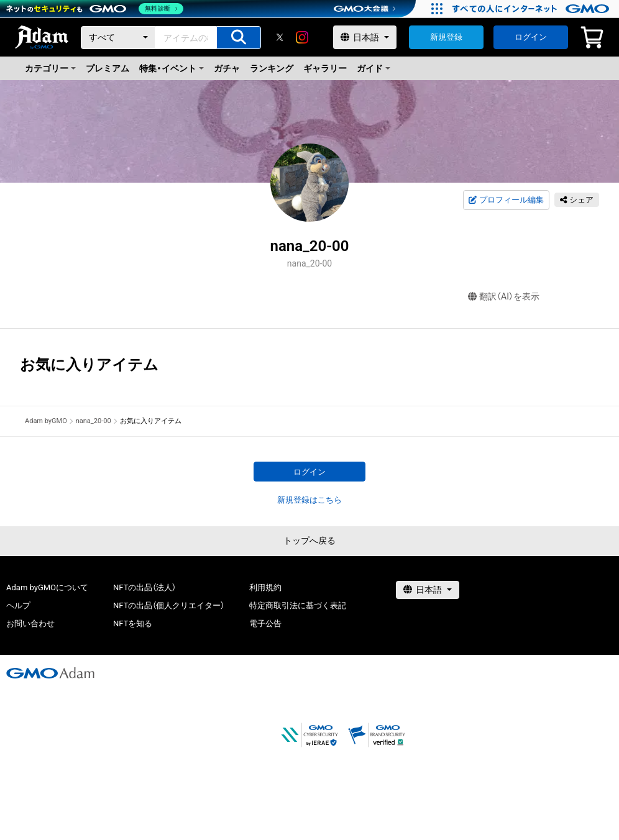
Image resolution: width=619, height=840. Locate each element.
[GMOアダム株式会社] (50, 673)
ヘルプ (18, 605)
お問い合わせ (30, 623)
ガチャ (227, 68)
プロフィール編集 (506, 200)
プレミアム (108, 68)
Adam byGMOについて (47, 587)
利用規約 (265, 587)
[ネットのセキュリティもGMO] (95, 9)
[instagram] (302, 37)
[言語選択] (365, 37)
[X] (280, 37)
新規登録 (446, 37)
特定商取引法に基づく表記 (298, 605)
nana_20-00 (94, 421)
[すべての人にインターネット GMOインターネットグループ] (532, 9)
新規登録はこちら (309, 500)
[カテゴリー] (118, 38)
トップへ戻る (309, 541)
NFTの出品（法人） (144, 587)
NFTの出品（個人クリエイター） (169, 605)
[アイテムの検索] (239, 38)
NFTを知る (133, 623)
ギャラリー (325, 68)
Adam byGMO (46, 421)
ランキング (272, 68)
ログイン (531, 37)
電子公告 (265, 623)
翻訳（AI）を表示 (504, 297)
